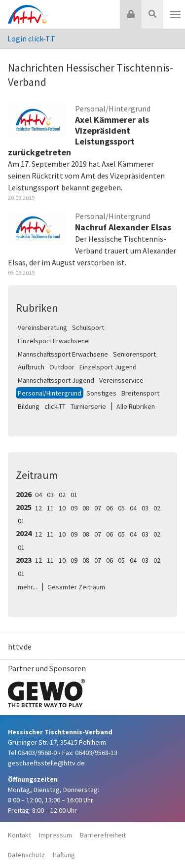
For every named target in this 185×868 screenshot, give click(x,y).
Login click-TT (31, 38)
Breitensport (140, 393)
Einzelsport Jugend (108, 367)
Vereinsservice (121, 380)
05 (121, 508)
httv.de (20, 647)
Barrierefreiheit (103, 835)
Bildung (29, 406)
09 (74, 508)
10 (62, 508)
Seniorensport (134, 354)
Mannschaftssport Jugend (56, 380)
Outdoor (62, 367)
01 (74, 495)
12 (38, 508)
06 (110, 508)
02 (62, 495)
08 (86, 508)
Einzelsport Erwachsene (53, 341)
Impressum (55, 835)
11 (50, 508)
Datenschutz (26, 855)
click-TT (55, 406)
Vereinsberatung (42, 327)
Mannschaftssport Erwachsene (63, 354)
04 (38, 495)
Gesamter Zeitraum (76, 587)
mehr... (27, 587)
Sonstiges (101, 393)
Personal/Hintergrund (50, 393)
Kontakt (19, 835)
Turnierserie (88, 406)
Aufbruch (31, 367)
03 (50, 495)
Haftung (64, 855)
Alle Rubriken (136, 406)
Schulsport (88, 327)
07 (98, 508)
